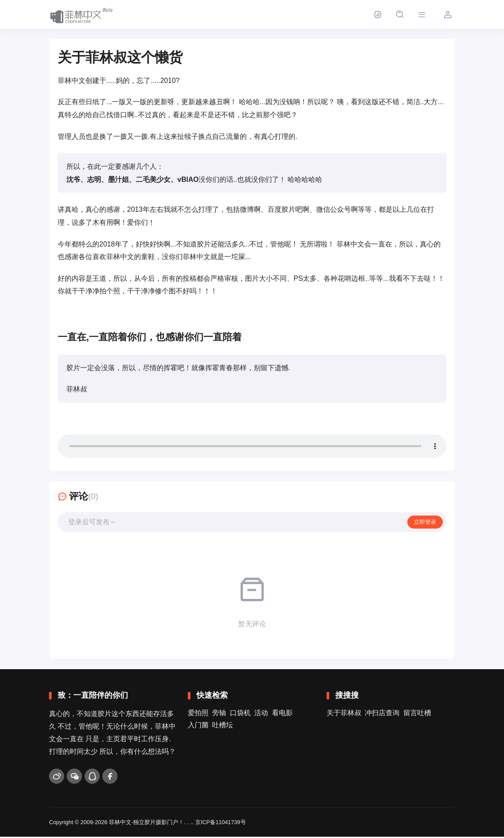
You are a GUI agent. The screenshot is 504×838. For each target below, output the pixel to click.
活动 (261, 714)
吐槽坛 (223, 726)
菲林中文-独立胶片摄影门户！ (146, 823)
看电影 (282, 714)
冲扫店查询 (382, 714)
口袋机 (240, 714)
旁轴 (219, 714)
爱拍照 (198, 714)
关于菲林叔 (344, 714)
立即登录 (424, 523)
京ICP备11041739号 (221, 823)
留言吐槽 (417, 714)
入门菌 (198, 726)
